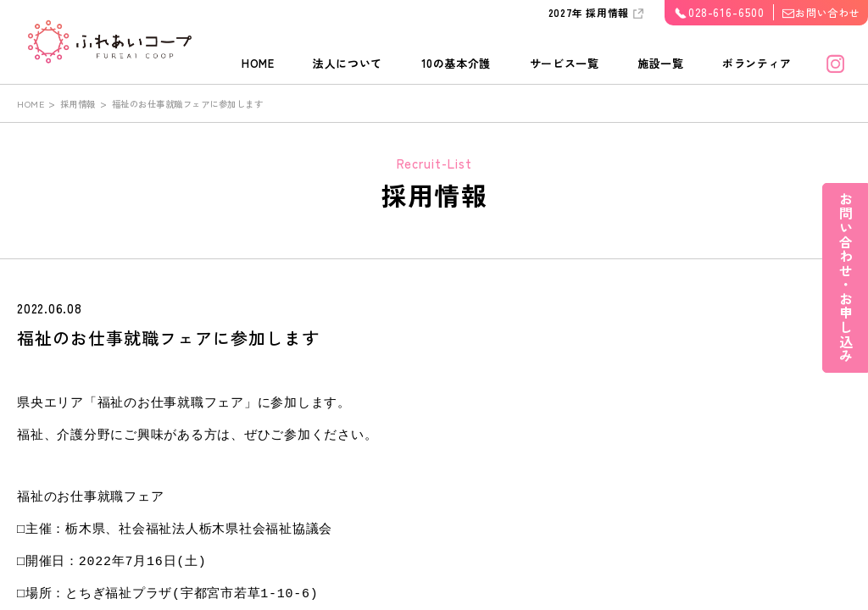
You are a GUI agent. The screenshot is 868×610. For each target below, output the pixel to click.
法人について (348, 63)
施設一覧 (661, 63)
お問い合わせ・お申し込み (845, 288)
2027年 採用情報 (589, 12)
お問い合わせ (827, 12)
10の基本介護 (456, 63)
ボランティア (757, 63)
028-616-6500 (726, 12)
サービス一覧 (565, 63)
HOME (258, 63)
